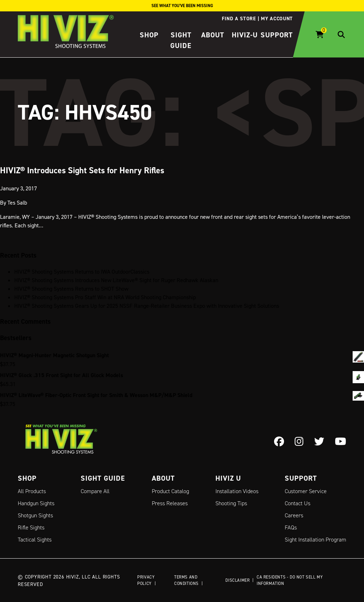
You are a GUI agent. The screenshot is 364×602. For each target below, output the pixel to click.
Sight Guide (103, 478)
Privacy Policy (146, 580)
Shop (149, 35)
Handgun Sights (36, 503)
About (213, 35)
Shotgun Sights (35, 515)
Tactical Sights (35, 540)
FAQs (291, 527)
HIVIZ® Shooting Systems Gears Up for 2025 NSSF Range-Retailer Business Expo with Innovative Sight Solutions (147, 306)
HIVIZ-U (245, 35)
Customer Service (306, 491)
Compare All (95, 491)
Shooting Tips (231, 503)
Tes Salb (17, 202)
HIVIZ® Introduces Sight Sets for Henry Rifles (82, 170)
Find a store (239, 19)
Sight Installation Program (315, 540)
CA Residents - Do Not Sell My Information (290, 580)
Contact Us (298, 503)
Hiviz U (228, 478)
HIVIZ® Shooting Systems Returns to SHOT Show (71, 289)
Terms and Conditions (186, 580)
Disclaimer (237, 580)
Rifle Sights (31, 527)
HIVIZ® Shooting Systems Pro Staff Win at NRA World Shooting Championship (105, 297)
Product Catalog (170, 491)
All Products (32, 491)
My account (277, 19)
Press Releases (170, 503)
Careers (294, 515)
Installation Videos (237, 491)
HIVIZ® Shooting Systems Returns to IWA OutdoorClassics (82, 271)
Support (277, 35)
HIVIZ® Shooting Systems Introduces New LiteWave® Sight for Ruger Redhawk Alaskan (116, 280)
